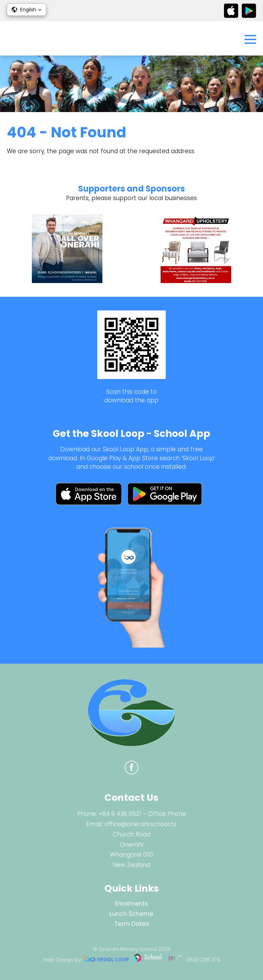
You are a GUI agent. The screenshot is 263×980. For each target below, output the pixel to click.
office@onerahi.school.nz (141, 824)
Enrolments (131, 904)
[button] (27, 10)
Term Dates (132, 924)
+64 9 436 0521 (120, 814)
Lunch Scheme (131, 914)
